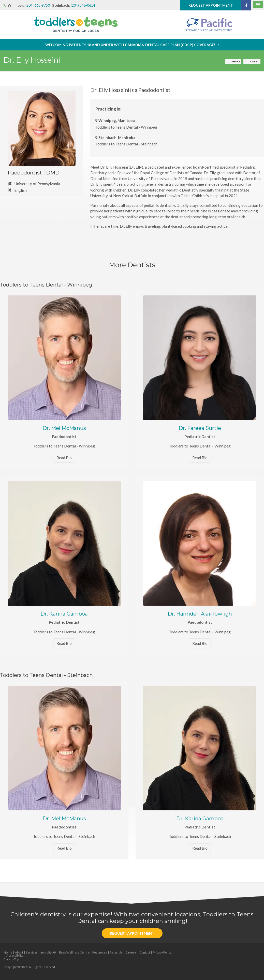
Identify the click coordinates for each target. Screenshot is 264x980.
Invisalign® (48, 952)
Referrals (116, 952)
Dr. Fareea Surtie (200, 428)
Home (8, 952)
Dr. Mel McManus (64, 428)
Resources (100, 952)
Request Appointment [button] (211, 5)
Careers (131, 952)
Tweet (254, 61)
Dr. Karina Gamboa (64, 614)
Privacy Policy (162, 952)
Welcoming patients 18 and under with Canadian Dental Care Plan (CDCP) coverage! (130, 45)
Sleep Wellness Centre (74, 952)
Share (236, 61)
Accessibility (15, 955)
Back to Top (11, 959)
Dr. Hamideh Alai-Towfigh (200, 614)
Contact (145, 952)
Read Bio (64, 458)
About (19, 952)
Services (32, 952)
